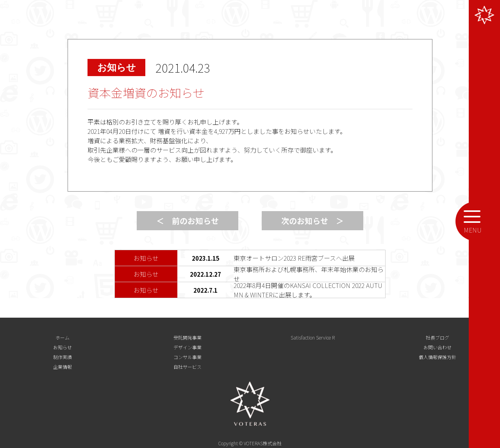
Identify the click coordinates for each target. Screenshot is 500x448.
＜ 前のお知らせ (187, 221)
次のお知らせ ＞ (312, 221)
